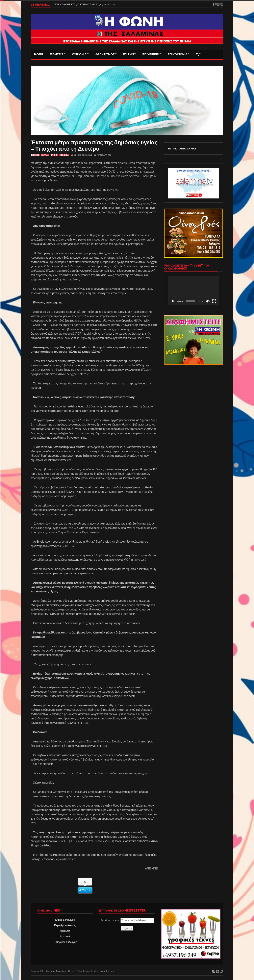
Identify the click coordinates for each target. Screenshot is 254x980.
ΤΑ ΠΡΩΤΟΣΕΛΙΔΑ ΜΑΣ (182, 149)
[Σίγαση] (208, 301)
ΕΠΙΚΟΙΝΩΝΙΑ (178, 54)
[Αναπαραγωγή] (173, 301)
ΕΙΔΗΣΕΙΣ (57, 54)
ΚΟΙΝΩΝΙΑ (79, 54)
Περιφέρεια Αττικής (65, 925)
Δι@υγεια (65, 931)
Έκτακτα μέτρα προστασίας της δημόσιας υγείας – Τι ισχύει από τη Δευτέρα (94, 146)
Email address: (127, 920)
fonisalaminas (104, 155)
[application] (193, 291)
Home (39, 54)
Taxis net (65, 936)
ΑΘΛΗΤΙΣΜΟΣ (105, 54)
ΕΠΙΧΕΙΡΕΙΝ (151, 54)
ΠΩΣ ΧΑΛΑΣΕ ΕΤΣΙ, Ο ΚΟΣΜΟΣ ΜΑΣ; (76, 4)
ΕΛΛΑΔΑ (45, 155)
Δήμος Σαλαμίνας (65, 920)
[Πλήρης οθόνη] (214, 301)
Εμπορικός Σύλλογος (65, 942)
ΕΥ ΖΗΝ (129, 54)
